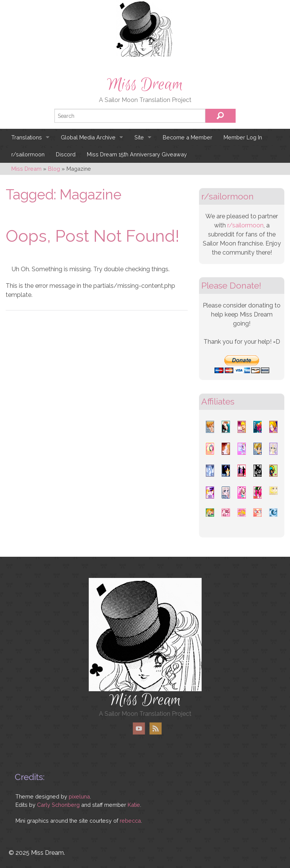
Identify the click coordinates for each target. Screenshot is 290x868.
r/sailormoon (28, 154)
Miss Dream (145, 85)
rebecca (130, 821)
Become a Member (187, 137)
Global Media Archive (88, 137)
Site (139, 137)
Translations (27, 137)
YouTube (139, 728)
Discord (66, 154)
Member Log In (243, 137)
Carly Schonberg (58, 805)
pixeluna (79, 796)
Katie (134, 805)
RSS (155, 728)
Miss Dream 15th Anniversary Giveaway (137, 154)
